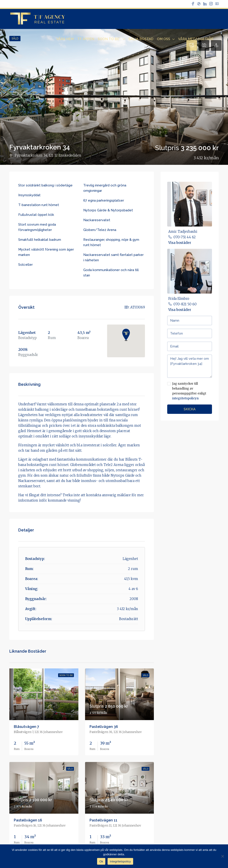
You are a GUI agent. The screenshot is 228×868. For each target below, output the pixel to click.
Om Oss (164, 39)
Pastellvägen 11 (103, 820)
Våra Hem (65, 39)
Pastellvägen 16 (28, 820)
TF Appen (86, 39)
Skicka (190, 409)
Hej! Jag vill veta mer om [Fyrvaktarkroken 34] (190, 366)
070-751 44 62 (185, 237)
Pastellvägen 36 (104, 727)
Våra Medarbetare (196, 39)
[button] (126, 335)
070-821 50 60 (185, 304)
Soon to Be (109, 39)
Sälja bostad (141, 39)
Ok (101, 861)
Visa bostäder (180, 243)
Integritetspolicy (120, 861)
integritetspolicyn (185, 398)
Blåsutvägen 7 (26, 727)
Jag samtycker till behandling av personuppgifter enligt (190, 391)
